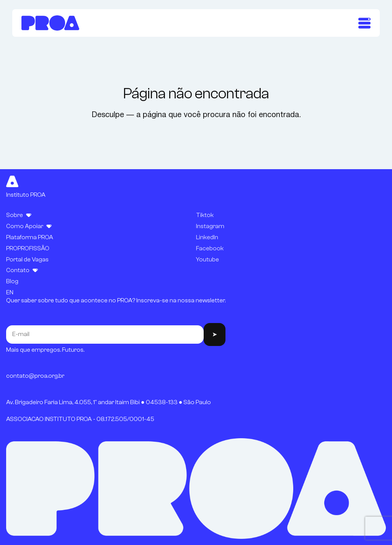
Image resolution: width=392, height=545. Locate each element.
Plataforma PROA (30, 237)
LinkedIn (207, 237)
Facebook (210, 248)
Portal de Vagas (27, 259)
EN (10, 292)
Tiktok (205, 215)
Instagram (210, 226)
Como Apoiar (25, 226)
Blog (12, 281)
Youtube (207, 259)
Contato (18, 270)
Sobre (15, 215)
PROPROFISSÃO (28, 248)
